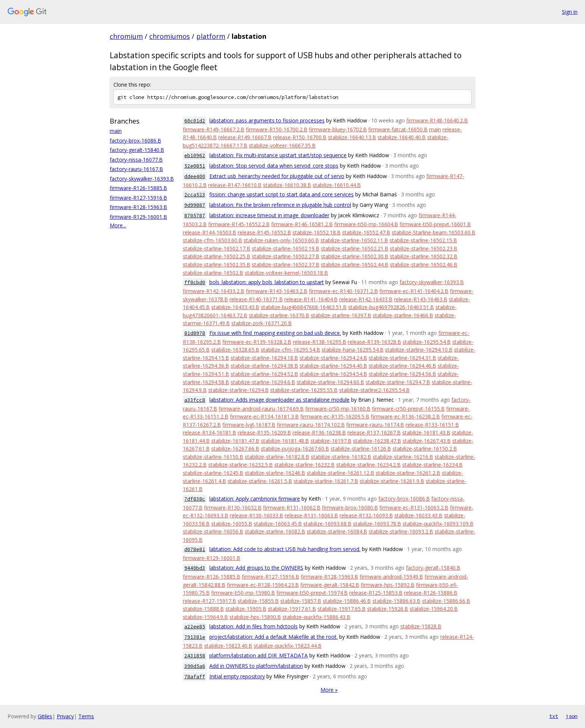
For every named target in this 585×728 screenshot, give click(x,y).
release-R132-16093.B (366, 515)
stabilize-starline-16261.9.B (392, 481)
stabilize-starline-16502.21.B (355, 248)
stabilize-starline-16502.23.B (424, 248)
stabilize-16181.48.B (285, 441)
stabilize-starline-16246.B (275, 473)
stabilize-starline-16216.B (403, 457)
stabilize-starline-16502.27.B (286, 256)
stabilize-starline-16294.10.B (419, 350)
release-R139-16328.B (374, 342)
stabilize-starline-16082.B (275, 531)
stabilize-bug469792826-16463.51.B (391, 307)
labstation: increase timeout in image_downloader (269, 215)
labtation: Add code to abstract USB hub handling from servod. (285, 549)
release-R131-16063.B (311, 515)
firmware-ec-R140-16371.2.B (343, 291)
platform (211, 36)
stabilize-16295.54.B (427, 342)
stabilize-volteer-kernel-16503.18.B (286, 273)
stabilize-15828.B (421, 626)
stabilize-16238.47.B (377, 441)
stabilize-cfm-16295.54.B (290, 350)
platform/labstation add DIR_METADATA (259, 655)
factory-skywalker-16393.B (142, 179)
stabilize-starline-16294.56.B (402, 374)
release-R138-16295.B (320, 342)
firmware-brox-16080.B (350, 508)
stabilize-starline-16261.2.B (408, 473)
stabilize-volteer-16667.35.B (282, 145)
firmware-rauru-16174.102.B (311, 425)
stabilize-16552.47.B (366, 232)
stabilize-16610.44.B (337, 185)
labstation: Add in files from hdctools (254, 626)
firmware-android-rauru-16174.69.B (261, 409)
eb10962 (195, 155)
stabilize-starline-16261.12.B (340, 473)
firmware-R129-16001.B (138, 217)
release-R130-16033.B (256, 515)
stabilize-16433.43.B (235, 307)
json (572, 716)
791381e (195, 637)
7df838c (195, 499)
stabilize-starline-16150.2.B (425, 449)
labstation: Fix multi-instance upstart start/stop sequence (278, 155)
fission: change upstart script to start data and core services (281, 194)
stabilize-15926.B (388, 609)
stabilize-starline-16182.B (341, 457)
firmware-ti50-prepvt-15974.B (312, 593)
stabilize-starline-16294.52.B (264, 374)
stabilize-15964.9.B (205, 617)
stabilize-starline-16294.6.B (263, 382)
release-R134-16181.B (209, 433)
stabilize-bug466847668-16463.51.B (304, 307)
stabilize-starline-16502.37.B (286, 265)
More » (329, 690)
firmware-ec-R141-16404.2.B (414, 291)
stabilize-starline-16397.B (341, 315)
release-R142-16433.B (366, 299)
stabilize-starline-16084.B (337, 531)
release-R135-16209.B (264, 433)
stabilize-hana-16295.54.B (353, 350)
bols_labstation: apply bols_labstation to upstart (267, 282)
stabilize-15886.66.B (446, 601)
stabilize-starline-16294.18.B (264, 358)
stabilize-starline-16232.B (304, 465)
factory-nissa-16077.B (136, 160)
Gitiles (45, 716)
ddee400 (195, 176)
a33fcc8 (195, 400)
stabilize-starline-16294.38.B (264, 366)
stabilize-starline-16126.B (361, 449)
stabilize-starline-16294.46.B (402, 366)
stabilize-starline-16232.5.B (240, 465)
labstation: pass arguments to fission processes (267, 120)
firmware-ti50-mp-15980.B (243, 593)
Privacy (65, 716)
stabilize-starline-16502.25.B (217, 256)
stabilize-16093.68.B (327, 524)
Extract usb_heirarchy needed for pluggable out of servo (277, 176)
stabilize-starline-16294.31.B (402, 358)
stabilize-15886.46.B (347, 601)
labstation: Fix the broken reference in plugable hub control (280, 205)
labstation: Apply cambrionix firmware (255, 499)
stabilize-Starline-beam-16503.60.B (434, 232)
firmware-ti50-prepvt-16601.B (435, 224)
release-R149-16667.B (245, 137)
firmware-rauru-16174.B (375, 425)
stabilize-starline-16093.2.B (401, 531)
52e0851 (195, 166)
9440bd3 (195, 568)
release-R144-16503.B (209, 232)
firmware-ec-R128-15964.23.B (263, 585)
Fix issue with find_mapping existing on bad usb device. (275, 333)
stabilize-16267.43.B (427, 441)
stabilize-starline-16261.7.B (326, 481)
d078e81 (195, 549)
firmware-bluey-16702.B (338, 129)
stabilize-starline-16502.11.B (354, 240)
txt (554, 716)
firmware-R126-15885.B (138, 188)
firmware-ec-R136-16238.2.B (405, 416)
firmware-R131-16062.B (292, 508)
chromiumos (170, 36)
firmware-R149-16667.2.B (214, 129)
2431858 (195, 656)
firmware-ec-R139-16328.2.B (257, 342)
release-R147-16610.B (235, 185)
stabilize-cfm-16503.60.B (212, 240)
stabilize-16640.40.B (402, 137)
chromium (126, 36)
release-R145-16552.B (264, 232)
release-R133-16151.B (432, 425)
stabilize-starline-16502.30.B (355, 256)
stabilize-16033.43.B (418, 515)
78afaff (195, 677)
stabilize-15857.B (301, 601)
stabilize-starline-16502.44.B (355, 265)
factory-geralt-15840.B (137, 150)
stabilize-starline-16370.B (279, 315)
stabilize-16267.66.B (235, 449)
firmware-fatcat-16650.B (398, 129)
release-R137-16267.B (374, 433)
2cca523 (195, 195)
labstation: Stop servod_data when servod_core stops (274, 166)
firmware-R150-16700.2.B (277, 129)
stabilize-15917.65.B (342, 609)
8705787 (195, 216)
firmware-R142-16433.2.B (214, 291)
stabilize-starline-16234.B (432, 465)
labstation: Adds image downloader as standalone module (279, 400)
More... (118, 225)
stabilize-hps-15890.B (255, 617)
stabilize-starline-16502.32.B (424, 256)
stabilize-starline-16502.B (213, 273)
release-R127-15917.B (209, 601)
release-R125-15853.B (376, 593)
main (116, 131)
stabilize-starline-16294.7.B (398, 382)
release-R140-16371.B (256, 299)
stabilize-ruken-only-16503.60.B (281, 240)
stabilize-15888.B (203, 609)
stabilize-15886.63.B (396, 601)
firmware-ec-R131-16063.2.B (414, 508)
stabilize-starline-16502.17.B (217, 248)
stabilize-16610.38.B (287, 185)
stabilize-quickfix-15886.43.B (316, 617)
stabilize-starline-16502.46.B (424, 265)
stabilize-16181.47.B (235, 441)
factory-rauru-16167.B (136, 169)
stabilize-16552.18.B (317, 232)
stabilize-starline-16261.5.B (260, 481)
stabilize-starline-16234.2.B (368, 465)
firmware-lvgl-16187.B (249, 425)
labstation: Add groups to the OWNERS (256, 568)
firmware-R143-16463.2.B (277, 291)
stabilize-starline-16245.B (213, 473)
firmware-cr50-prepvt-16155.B (408, 409)
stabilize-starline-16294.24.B (333, 358)
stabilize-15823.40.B (228, 646)
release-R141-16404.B (311, 299)
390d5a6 (195, 666)
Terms (86, 716)
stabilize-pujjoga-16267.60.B (295, 449)
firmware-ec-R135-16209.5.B (335, 416)
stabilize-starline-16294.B (238, 390)
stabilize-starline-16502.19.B (286, 248)
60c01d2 (195, 121)
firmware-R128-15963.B (138, 207)
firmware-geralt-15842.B (330, 585)
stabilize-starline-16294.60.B (330, 382)
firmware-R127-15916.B (138, 198)
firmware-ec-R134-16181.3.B (264, 416)
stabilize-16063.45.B (278, 524)
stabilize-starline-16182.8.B (277, 457)
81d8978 (195, 333)
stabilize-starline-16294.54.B (333, 374)
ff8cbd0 (195, 282)
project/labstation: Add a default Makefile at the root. (273, 637)
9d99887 (195, 205)
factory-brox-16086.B (135, 141)
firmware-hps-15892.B (388, 585)
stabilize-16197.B (331, 441)
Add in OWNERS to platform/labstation (256, 666)
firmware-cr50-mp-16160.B (338, 409)
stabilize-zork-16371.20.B (262, 323)
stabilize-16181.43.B (426, 433)
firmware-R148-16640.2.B (437, 120)
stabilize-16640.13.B (352, 137)
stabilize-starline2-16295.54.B (374, 390)
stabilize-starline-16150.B (213, 457)
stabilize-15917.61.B (292, 609)
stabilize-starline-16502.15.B (423, 240)
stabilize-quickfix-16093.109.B (438, 524)
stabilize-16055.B (232, 524)
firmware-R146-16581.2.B (302, 224)
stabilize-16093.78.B (377, 524)
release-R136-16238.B (319, 433)
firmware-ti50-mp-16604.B (366, 224)
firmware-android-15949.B (391, 577)
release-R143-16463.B (421, 299)
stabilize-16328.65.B (235, 350)
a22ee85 (195, 627)
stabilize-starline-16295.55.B (304, 390)
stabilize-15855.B (258, 601)
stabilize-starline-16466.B (403, 315)
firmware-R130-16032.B (233, 508)
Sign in (570, 12)
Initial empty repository (237, 676)
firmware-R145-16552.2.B (239, 224)
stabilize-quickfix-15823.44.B (288, 646)
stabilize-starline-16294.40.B (333, 366)
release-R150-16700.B (300, 137)
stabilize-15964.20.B (434, 609)
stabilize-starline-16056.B (213, 531)
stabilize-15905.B (246, 609)
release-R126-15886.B (431, 593)
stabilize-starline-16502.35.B (217, 265)
